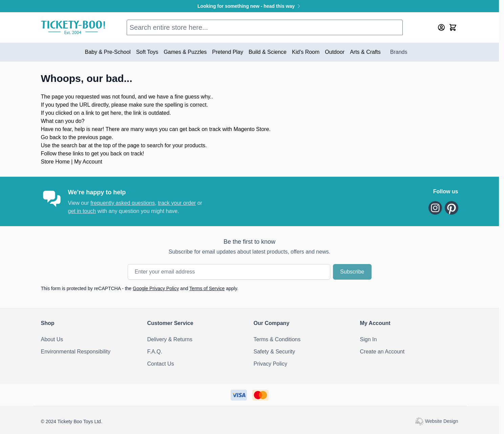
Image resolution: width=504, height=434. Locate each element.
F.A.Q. (155, 352)
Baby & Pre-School (108, 52)
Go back (51, 137)
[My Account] (441, 27)
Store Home (55, 162)
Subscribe (352, 272)
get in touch (82, 211)
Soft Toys (147, 52)
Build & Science (268, 52)
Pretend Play (228, 52)
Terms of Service (207, 288)
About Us (52, 339)
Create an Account (382, 352)
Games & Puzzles (185, 52)
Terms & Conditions (277, 339)
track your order (177, 203)
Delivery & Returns (170, 339)
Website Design (437, 421)
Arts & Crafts (365, 52)
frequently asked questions (123, 203)
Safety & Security (275, 352)
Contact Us (161, 364)
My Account (88, 162)
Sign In (369, 339)
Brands (399, 52)
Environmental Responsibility (76, 352)
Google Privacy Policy (156, 288)
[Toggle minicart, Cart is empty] (453, 27)
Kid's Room (306, 52)
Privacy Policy (271, 364)
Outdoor (335, 52)
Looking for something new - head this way (249, 6)
